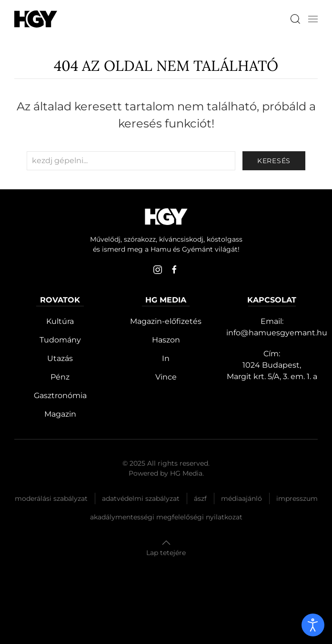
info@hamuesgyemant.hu (277, 333)
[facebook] (174, 270)
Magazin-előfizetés (166, 321)
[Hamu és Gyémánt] (36, 19)
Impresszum (297, 498)
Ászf (200, 498)
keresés (274, 161)
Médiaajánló (241, 498)
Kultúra (60, 321)
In (166, 358)
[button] (313, 19)
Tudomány (60, 340)
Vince (166, 377)
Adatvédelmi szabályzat (141, 498)
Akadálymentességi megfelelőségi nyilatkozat (166, 517)
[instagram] (158, 270)
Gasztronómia (60, 395)
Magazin (60, 414)
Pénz (60, 377)
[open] (313, 625)
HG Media (186, 473)
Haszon (166, 340)
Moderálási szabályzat (51, 498)
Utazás (60, 358)
